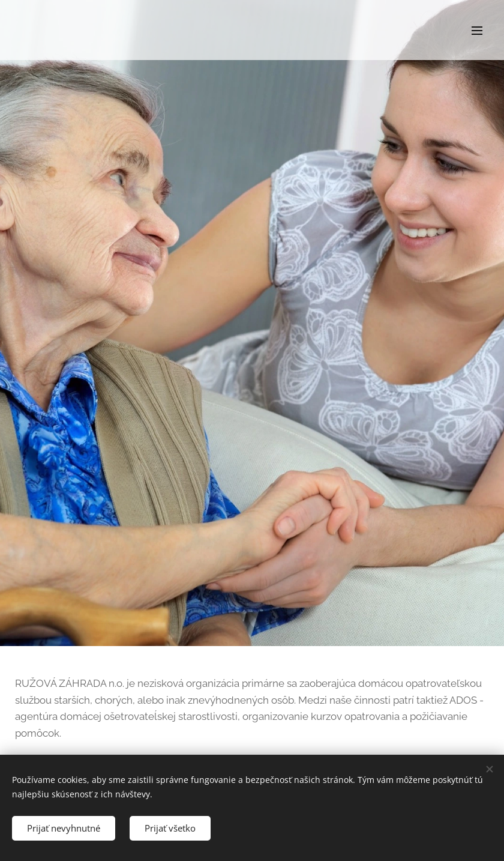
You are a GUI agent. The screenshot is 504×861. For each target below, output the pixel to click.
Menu (477, 31)
